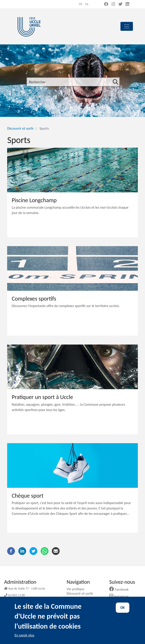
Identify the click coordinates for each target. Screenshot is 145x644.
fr (81, 4)
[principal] (127, 26)
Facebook (121, 589)
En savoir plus (24, 639)
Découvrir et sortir (20, 128)
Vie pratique (77, 589)
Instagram (121, 596)
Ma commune (78, 598)
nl (87, 4)
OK (123, 612)
